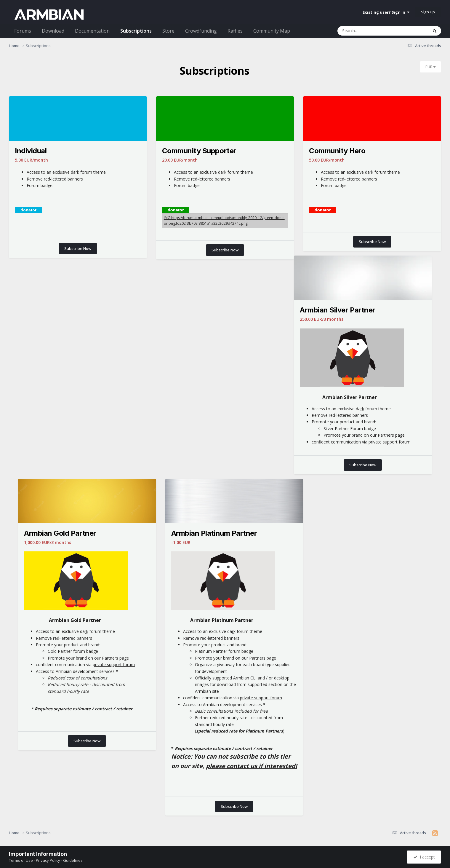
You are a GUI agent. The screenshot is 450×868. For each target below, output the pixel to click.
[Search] (377, 31)
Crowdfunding (201, 31)
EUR (430, 67)
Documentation (92, 31)
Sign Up (428, 12)
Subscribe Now (78, 248)
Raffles (235, 31)
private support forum (390, 442)
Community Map (272, 31)
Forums (23, 31)
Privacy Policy (48, 860)
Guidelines (73, 860)
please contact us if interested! (252, 766)
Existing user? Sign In (386, 12)
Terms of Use (21, 860)
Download (53, 31)
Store (168, 31)
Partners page (391, 435)
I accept (424, 857)
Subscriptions (136, 31)
